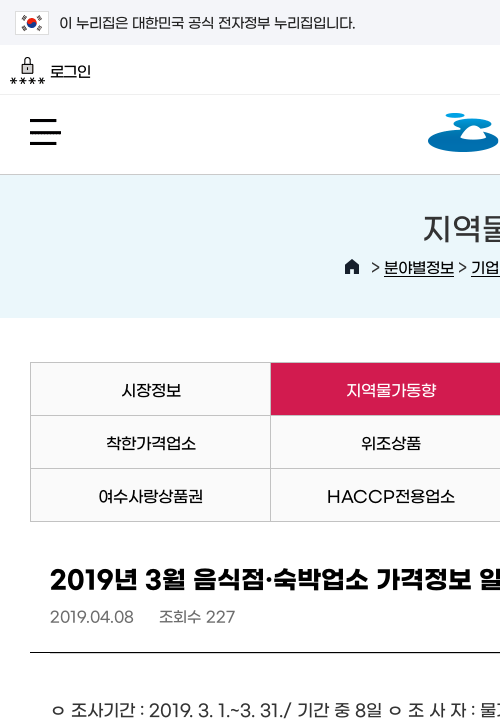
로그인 (50, 71)
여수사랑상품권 (150, 495)
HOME (352, 267)
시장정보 (151, 389)
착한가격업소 (151, 442)
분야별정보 (419, 266)
